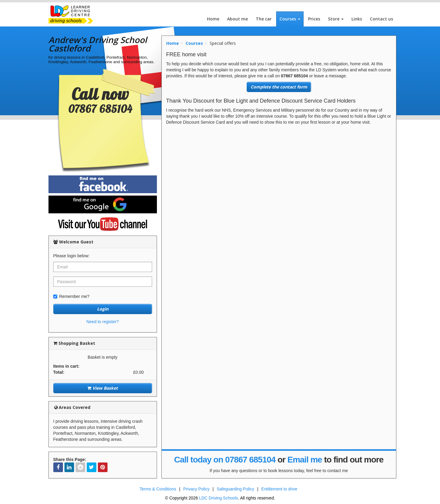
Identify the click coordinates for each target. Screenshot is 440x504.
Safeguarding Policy (235, 489)
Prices (314, 19)
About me (237, 19)
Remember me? (71, 296)
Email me (305, 460)
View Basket (103, 388)
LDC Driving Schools (218, 498)
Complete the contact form (279, 87)
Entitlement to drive (279, 489)
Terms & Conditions (158, 489)
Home (213, 19)
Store (336, 19)
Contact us (381, 19)
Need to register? (103, 322)
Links (357, 19)
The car (264, 19)
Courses (290, 19)
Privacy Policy (197, 489)
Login (103, 309)
